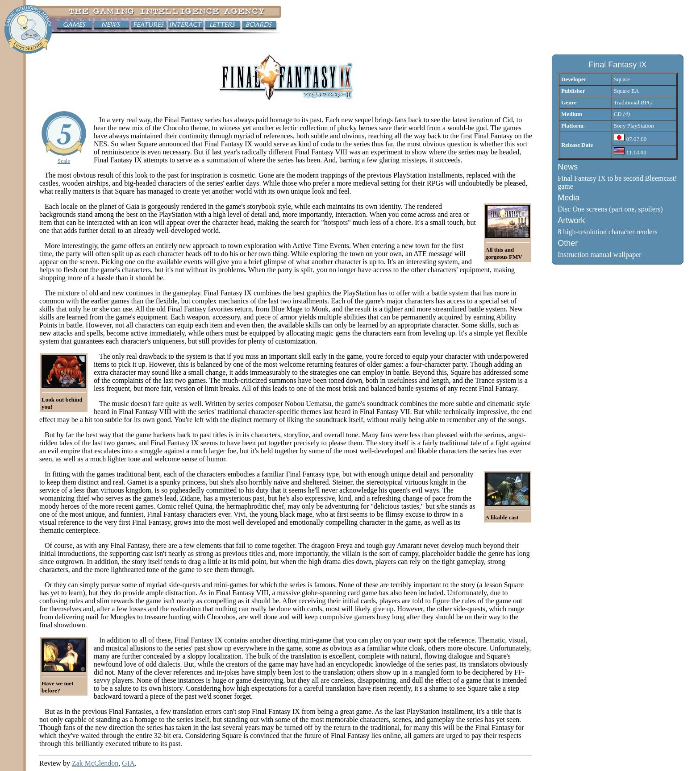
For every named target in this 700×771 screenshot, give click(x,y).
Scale (64, 161)
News (568, 167)
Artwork (571, 220)
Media (569, 198)
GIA (128, 763)
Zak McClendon (95, 763)
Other (568, 243)
